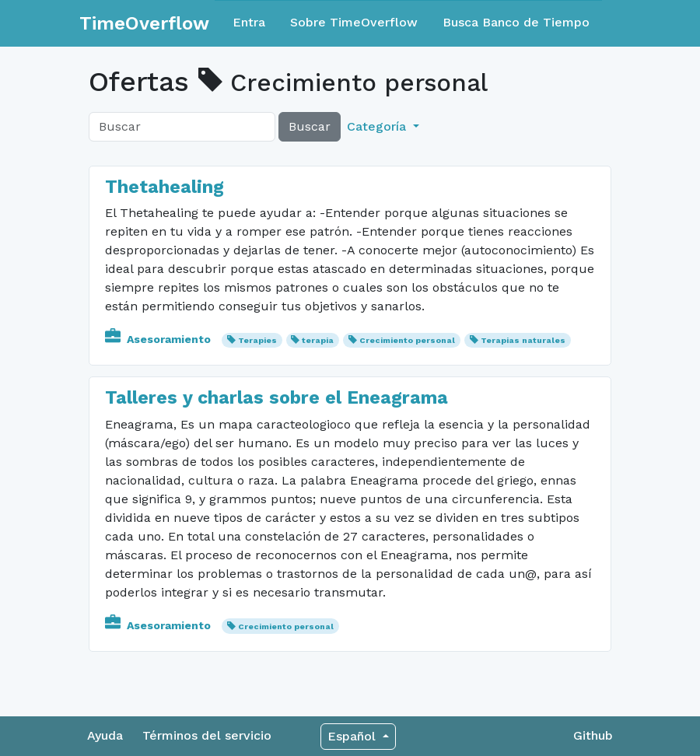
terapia (318, 340)
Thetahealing (164, 187)
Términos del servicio (207, 735)
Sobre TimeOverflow (354, 22)
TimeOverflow (144, 23)
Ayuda (105, 735)
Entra (249, 22)
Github (593, 735)
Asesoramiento (159, 339)
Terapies (257, 340)
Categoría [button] (378, 126)
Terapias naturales (523, 340)
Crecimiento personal (407, 340)
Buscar (310, 126)
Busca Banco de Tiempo (516, 22)
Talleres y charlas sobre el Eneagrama (276, 398)
